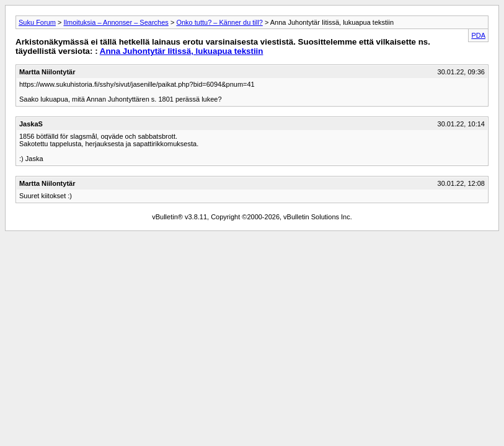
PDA (478, 35)
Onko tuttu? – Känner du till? (219, 22)
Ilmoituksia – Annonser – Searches (116, 22)
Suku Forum (37, 22)
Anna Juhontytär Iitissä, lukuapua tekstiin (182, 51)
